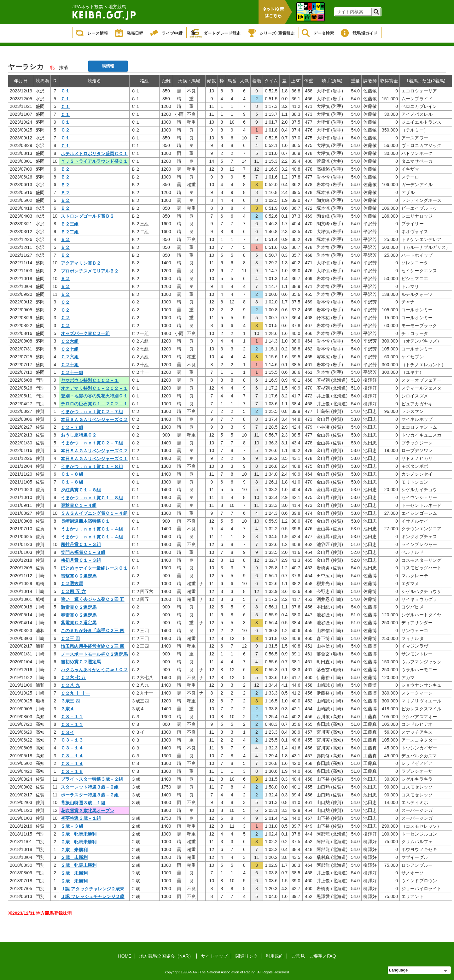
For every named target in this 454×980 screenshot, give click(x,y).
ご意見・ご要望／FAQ (314, 956)
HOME (125, 956)
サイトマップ (215, 956)
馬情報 (108, 66)
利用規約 (275, 956)
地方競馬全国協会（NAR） (166, 956)
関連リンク (247, 956)
